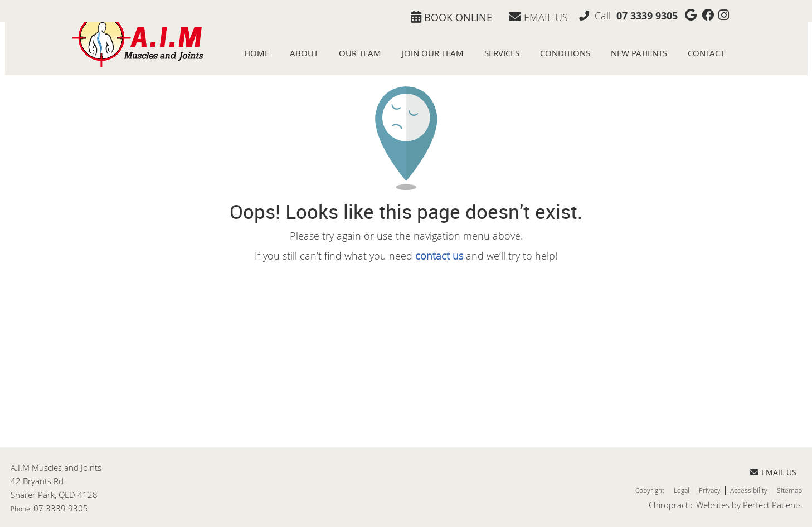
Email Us (538, 17)
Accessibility (749, 490)
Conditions (565, 53)
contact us (439, 256)
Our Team (360, 53)
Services (502, 53)
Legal (682, 490)
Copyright (650, 490)
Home (257, 53)
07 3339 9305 (647, 16)
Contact (706, 53)
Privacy (710, 490)
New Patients (639, 53)
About (304, 53)
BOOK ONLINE (451, 17)
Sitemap (789, 490)
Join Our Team (433, 53)
